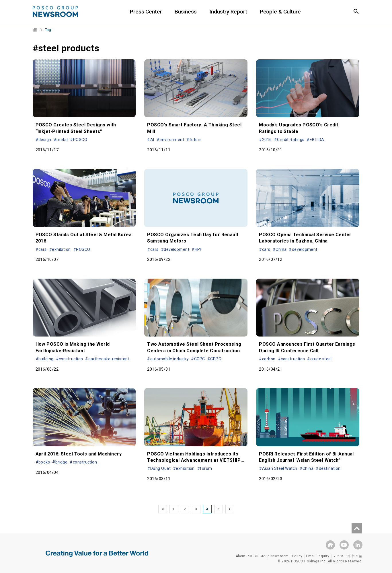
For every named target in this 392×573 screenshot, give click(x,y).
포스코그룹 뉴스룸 (347, 556)
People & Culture (280, 12)
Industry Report (228, 12)
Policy (297, 556)
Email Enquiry (318, 556)
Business (186, 12)
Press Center (146, 12)
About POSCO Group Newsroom (262, 556)
